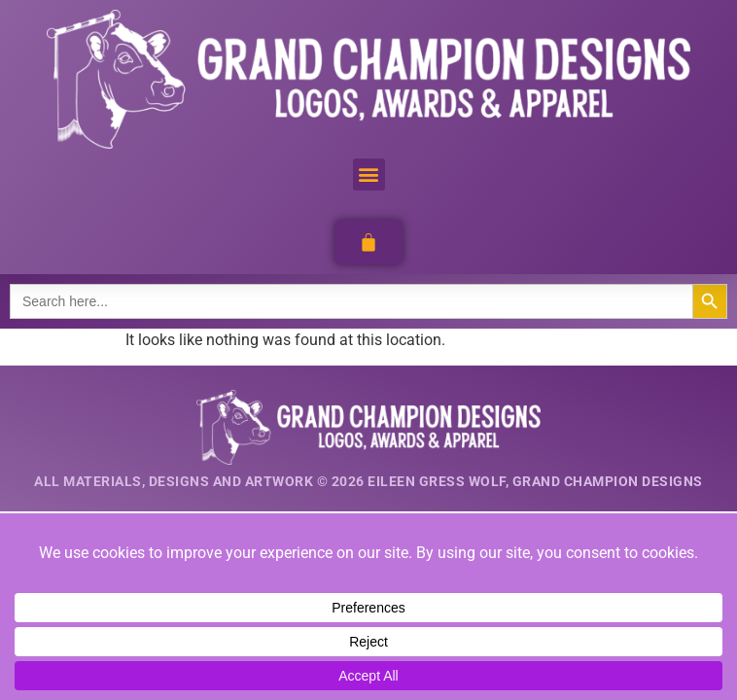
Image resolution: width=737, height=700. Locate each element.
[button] (369, 175)
